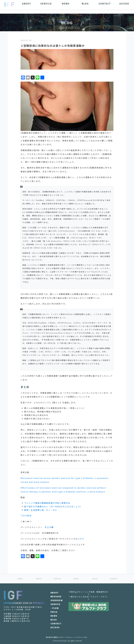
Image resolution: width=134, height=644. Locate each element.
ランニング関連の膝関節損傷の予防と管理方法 (47, 503)
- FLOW (55, 608)
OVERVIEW (57, 600)
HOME (20, 579)
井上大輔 (49, 527)
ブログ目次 (26, 516)
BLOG (95, 579)
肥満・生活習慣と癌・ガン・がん (41, 510)
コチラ (81, 539)
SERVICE (58, 579)
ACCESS (55, 627)
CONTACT (114, 579)
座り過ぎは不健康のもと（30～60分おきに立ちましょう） (53, 506)
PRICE (54, 612)
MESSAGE (56, 596)
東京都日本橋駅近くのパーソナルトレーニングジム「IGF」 (67, 637)
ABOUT (39, 579)
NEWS (76, 579)
